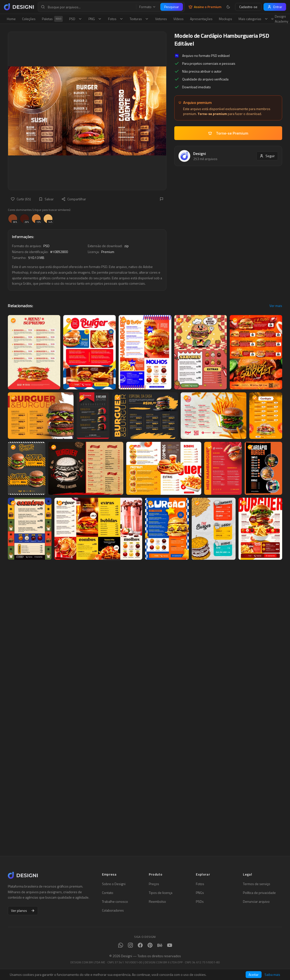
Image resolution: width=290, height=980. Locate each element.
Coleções (29, 19)
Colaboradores (113, 910)
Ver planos (23, 910)
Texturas (139, 19)
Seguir (267, 156)
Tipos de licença (161, 893)
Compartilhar (74, 199)
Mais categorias (253, 19)
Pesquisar (172, 7)
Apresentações (201, 19)
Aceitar (254, 974)
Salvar (46, 199)
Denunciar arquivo (256, 902)
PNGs (200, 893)
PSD (76, 19)
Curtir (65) (21, 199)
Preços (154, 884)
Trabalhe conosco (115, 902)
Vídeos (178, 19)
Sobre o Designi (114, 884)
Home (11, 19)
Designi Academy (280, 19)
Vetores (161, 19)
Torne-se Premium (228, 133)
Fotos (116, 19)
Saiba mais (272, 975)
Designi (200, 153)
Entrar (275, 7)
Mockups (226, 19)
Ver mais (276, 306)
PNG (95, 19)
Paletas (52, 19)
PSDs (200, 902)
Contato (108, 893)
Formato (148, 7)
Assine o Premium (205, 7)
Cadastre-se (248, 7)
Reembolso (157, 902)
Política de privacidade (259, 893)
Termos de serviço (257, 884)
